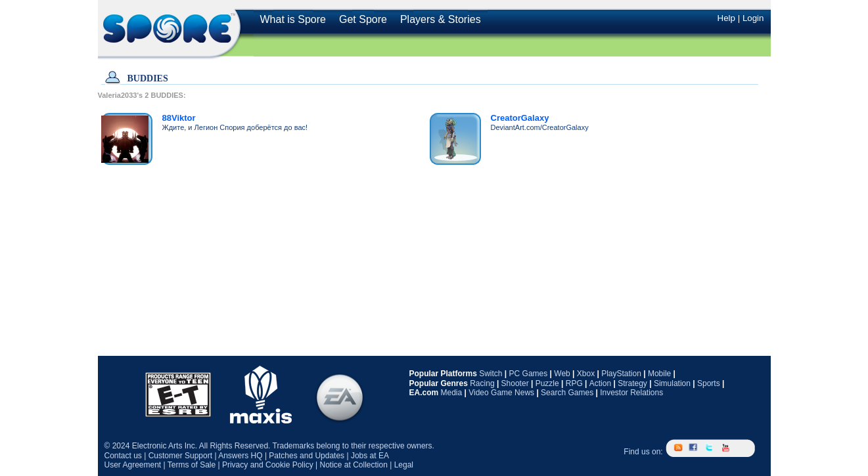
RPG (574, 383)
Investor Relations (631, 393)
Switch (491, 374)
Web (562, 374)
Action (600, 383)
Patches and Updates (307, 456)
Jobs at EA (370, 456)
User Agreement (133, 465)
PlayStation (621, 374)
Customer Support (180, 456)
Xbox (586, 374)
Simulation (672, 383)
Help (726, 18)
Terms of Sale (192, 465)
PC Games (529, 374)
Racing (482, 383)
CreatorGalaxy (520, 118)
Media (452, 393)
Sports (709, 383)
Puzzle (547, 383)
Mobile (659, 374)
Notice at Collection (353, 465)
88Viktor (179, 118)
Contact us (123, 456)
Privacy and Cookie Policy (268, 465)
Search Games (567, 393)
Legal (404, 465)
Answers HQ (240, 456)
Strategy (632, 383)
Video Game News (501, 393)
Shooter (515, 383)
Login (753, 18)
